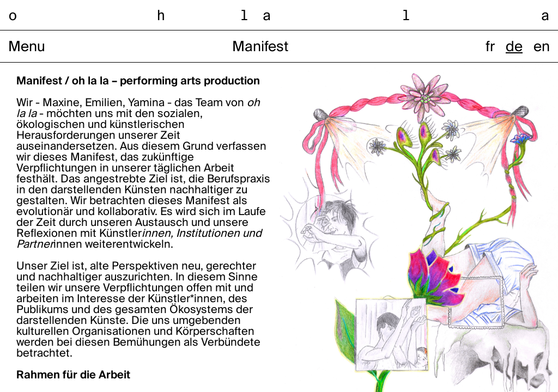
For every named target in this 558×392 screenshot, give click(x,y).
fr (490, 47)
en (542, 47)
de (514, 47)
